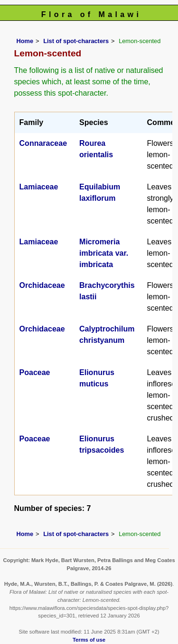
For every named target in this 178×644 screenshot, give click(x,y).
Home (25, 41)
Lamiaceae (39, 187)
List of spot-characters (76, 41)
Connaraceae (43, 143)
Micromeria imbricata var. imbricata (104, 253)
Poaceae (35, 372)
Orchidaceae (42, 285)
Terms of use (89, 640)
